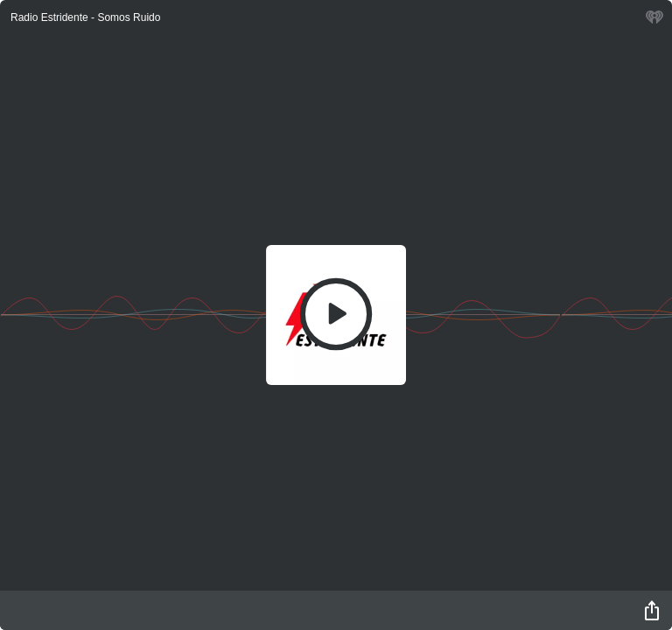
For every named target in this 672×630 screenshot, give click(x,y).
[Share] (652, 610)
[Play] (336, 314)
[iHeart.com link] (654, 21)
